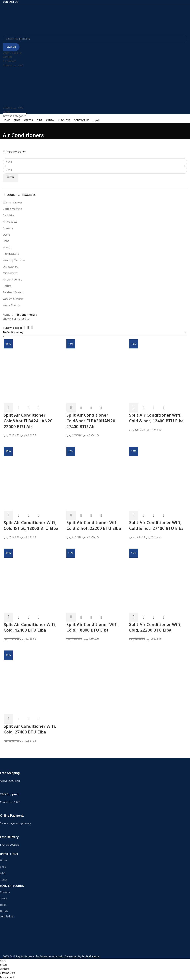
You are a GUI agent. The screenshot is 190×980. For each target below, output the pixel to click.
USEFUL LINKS (9, 854)
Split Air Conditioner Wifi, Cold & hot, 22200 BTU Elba (94, 526)
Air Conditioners (12, 280)
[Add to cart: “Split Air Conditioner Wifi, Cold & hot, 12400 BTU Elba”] (134, 408)
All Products (10, 222)
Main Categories (12, 886)
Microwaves (10, 273)
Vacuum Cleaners (13, 299)
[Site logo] (19, 19)
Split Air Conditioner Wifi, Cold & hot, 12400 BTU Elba (156, 418)
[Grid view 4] (32, 327)
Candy (4, 880)
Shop (3, 867)
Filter (11, 177)
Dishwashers (10, 267)
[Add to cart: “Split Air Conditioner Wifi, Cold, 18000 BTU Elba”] (71, 617)
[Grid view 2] (24, 327)
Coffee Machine (12, 209)
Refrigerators (11, 254)
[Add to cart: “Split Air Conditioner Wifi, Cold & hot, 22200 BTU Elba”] (71, 515)
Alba (3, 873)
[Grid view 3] (28, 327)
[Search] (95, 39)
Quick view (18, 408)
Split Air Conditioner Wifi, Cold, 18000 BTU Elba (93, 628)
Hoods (7, 248)
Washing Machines (14, 260)
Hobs (6, 241)
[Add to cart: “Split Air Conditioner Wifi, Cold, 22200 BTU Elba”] (134, 617)
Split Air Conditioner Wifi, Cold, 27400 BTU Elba (30, 729)
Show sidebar (13, 328)
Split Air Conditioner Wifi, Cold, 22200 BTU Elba (155, 628)
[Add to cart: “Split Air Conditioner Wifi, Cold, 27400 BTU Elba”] (8, 719)
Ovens (7, 235)
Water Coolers (12, 305)
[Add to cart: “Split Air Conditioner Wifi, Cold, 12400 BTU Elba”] (8, 617)
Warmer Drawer (12, 203)
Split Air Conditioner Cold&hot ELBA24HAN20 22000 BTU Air (28, 421)
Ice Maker (9, 215)
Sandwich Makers (13, 292)
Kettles (7, 286)
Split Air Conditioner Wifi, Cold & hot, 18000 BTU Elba (31, 526)
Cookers (8, 228)
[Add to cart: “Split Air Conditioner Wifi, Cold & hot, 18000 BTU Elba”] (8, 515)
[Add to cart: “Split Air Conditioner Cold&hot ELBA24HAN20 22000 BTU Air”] (8, 408)
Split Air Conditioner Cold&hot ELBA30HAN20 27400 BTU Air (91, 421)
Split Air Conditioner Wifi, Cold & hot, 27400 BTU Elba (156, 526)
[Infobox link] (92, 772)
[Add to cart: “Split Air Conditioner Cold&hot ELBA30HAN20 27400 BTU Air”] (71, 408)
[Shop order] (95, 333)
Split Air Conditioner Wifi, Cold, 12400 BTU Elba (30, 628)
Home (7, 315)
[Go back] (7, 127)
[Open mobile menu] (6, 112)
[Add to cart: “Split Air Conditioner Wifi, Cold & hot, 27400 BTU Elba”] (134, 515)
